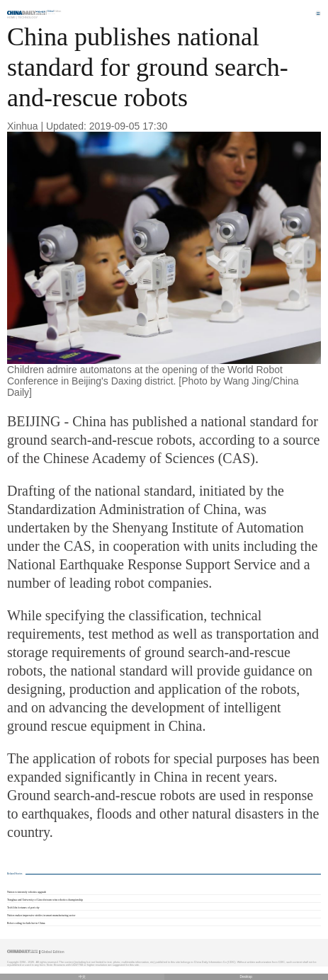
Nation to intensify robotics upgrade (27, 892)
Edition (55, 11)
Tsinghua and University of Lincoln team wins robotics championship (45, 900)
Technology (28, 17)
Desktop (246, 977)
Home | (12, 17)
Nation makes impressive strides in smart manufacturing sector (41, 916)
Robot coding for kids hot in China (26, 923)
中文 (82, 977)
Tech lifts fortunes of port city (23, 908)
